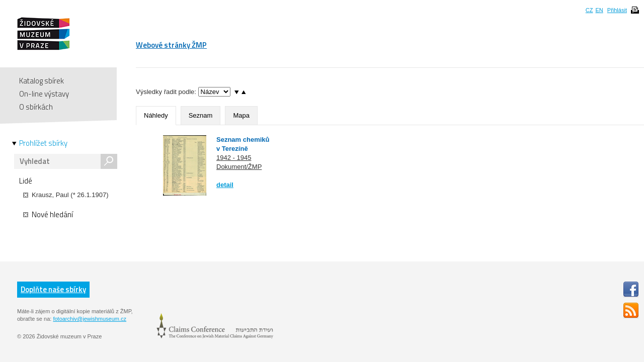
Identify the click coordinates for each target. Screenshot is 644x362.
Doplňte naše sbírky (53, 289)
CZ (589, 10)
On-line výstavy (44, 94)
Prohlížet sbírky (43, 143)
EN (599, 10)
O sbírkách (36, 107)
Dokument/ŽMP (239, 167)
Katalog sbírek (42, 81)
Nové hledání (48, 215)
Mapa (241, 115)
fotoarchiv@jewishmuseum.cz (90, 319)
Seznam (201, 115)
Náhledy (156, 115)
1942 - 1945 (234, 158)
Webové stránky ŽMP (171, 45)
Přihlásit (617, 10)
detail (225, 185)
